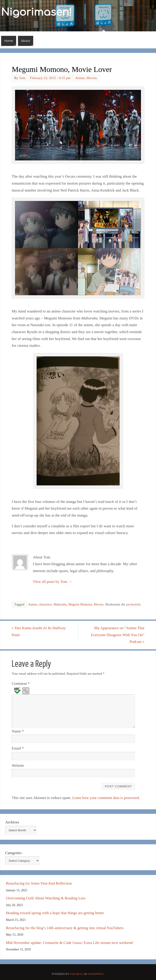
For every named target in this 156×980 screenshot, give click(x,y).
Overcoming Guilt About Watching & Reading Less (46, 898)
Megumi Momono (80, 604)
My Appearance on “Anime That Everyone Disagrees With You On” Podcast (118, 635)
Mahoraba (60, 604)
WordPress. (96, 974)
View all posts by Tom (52, 582)
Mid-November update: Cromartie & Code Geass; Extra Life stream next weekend (69, 943)
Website (18, 766)
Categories (13, 853)
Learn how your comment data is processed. (106, 798)
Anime (80, 78)
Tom (22, 78)
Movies (92, 78)
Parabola (77, 974)
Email (18, 748)
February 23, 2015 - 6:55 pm (50, 78)
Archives (12, 822)
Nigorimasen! (36, 13)
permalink (133, 604)
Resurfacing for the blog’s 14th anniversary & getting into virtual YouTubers (65, 928)
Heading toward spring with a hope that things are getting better (55, 913)
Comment (21, 684)
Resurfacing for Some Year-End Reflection (39, 883)
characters (45, 604)
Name (18, 731)
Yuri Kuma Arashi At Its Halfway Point (39, 631)
